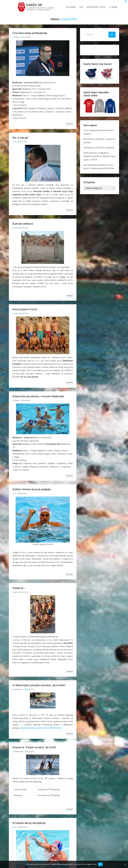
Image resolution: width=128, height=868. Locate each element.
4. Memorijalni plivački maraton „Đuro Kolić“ (39, 689)
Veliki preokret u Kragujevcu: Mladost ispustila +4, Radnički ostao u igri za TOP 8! (99, 160)
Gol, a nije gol (20, 141)
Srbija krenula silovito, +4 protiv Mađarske (38, 400)
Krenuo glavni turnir (25, 313)
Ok (100, 864)
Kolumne (71, 9)
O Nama (113, 9)
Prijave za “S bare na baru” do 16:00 (34, 751)
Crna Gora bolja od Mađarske (30, 37)
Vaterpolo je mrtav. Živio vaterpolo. (99, 151)
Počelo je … (19, 592)
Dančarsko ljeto (96, 9)
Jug (81, 9)
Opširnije (70, 127)
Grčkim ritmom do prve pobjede (32, 493)
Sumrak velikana (23, 227)
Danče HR (36, 6)
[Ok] (125, 864)
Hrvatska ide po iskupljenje (29, 827)
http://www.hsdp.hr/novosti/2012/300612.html (41, 731)
